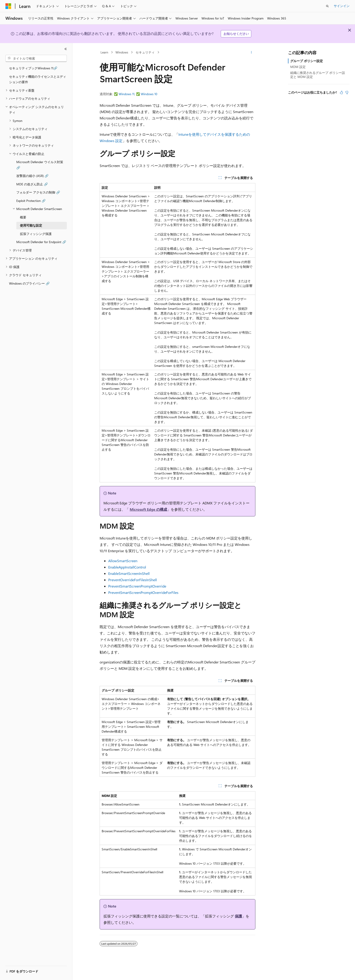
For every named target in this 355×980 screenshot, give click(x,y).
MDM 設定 (298, 67)
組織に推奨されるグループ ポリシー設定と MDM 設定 (318, 75)
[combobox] (36, 58)
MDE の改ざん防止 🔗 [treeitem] (32, 184)
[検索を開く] (327, 6)
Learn (104, 52)
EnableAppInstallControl (127, 567)
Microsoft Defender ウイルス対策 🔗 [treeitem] (40, 165)
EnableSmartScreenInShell (129, 573)
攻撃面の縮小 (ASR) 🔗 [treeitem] (32, 176)
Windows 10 (149, 94)
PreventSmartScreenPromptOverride (137, 586)
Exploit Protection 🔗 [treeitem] (31, 201)
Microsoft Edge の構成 (148, 509)
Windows (122, 52)
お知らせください (236, 34)
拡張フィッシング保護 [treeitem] (36, 234)
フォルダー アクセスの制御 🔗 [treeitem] (38, 192)
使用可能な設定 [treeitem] (31, 225)
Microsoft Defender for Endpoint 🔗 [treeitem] (41, 242)
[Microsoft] (8, 6)
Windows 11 (127, 94)
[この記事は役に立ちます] (341, 92)
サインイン (342, 6)
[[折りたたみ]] (66, 49)
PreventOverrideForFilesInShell (133, 580)
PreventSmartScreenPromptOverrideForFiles (143, 592)
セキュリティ (145, 52)
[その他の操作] (251, 52)
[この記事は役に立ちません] (347, 92)
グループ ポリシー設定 (307, 61)
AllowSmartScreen (123, 561)
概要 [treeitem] (23, 217)
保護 (238, 916)
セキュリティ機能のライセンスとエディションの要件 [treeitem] (38, 79)
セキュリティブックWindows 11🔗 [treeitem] (33, 68)
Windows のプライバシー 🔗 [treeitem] (29, 283)
